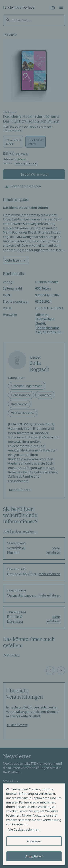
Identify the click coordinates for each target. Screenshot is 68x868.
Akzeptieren (34, 856)
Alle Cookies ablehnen (24, 829)
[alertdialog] (34, 824)
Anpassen (34, 841)
